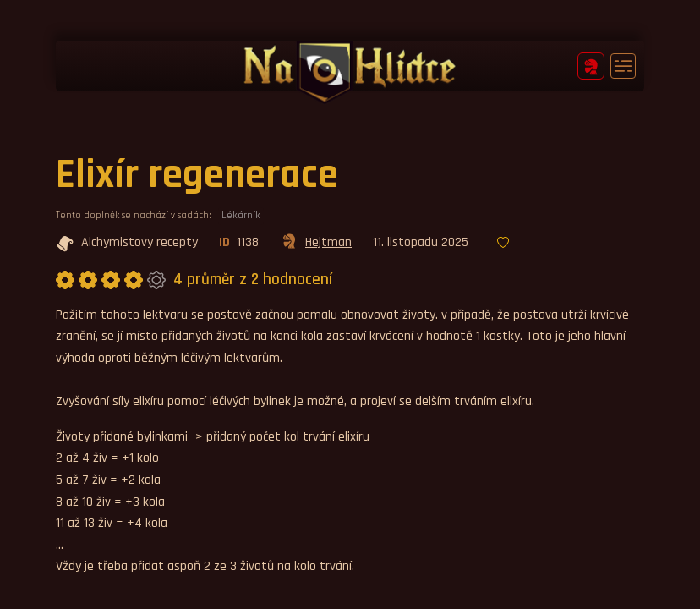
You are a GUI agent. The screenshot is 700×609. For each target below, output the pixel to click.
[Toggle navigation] (623, 66)
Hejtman (316, 244)
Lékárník (241, 215)
